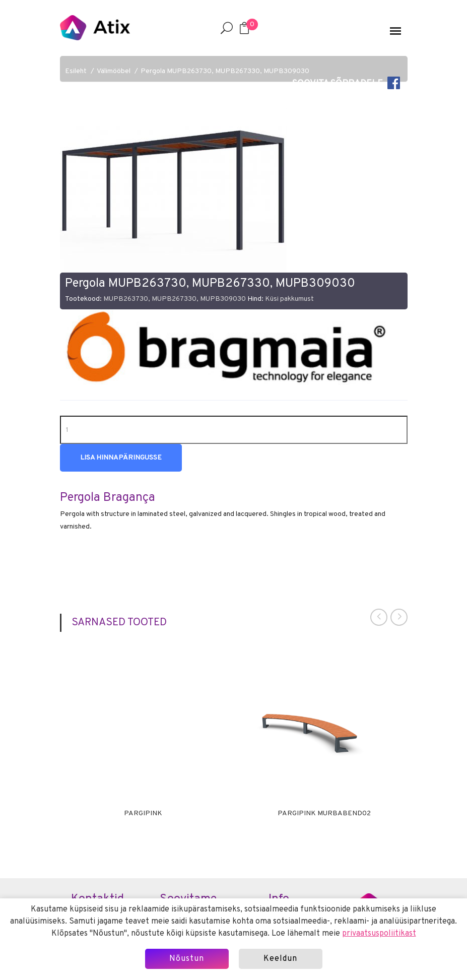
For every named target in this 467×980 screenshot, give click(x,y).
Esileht (76, 71)
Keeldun (280, 959)
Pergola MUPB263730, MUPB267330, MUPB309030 (225, 71)
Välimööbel (114, 71)
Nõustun (187, 959)
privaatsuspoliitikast (379, 934)
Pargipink (143, 814)
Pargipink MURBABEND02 (324, 814)
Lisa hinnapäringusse (121, 458)
